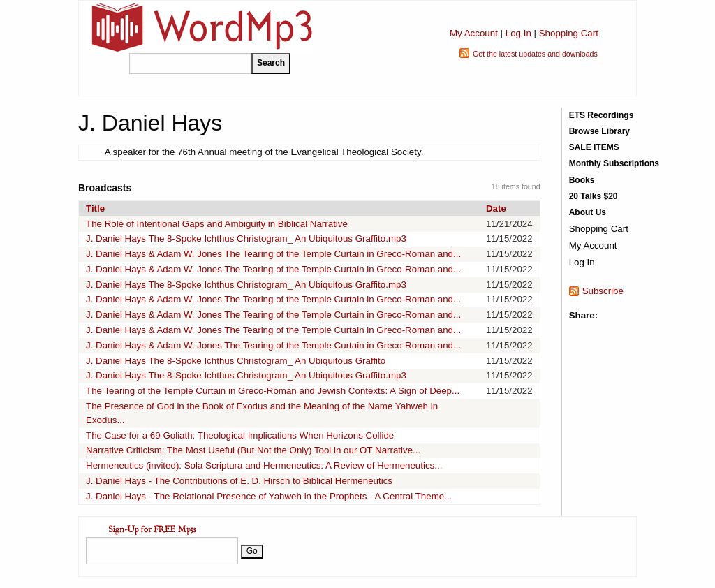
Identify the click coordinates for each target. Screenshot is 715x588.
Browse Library (599, 131)
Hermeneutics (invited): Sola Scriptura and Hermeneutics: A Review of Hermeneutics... (264, 465)
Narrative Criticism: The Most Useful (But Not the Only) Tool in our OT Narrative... (253, 450)
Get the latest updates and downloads (535, 54)
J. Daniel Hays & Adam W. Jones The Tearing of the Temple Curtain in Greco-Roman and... (273, 254)
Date (496, 208)
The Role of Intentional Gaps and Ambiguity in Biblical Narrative (217, 224)
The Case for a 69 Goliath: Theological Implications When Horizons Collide (240, 435)
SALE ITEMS (594, 147)
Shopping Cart (569, 33)
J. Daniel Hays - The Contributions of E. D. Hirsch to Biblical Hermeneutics (239, 481)
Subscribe (603, 291)
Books (582, 180)
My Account (474, 33)
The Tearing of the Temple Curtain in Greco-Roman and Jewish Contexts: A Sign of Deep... (273, 391)
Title (95, 208)
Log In (518, 33)
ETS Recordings (602, 115)
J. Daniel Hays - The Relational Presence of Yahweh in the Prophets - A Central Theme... (269, 496)
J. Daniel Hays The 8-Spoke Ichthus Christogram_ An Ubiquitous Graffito (236, 361)
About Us (588, 212)
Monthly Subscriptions (614, 163)
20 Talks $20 (594, 196)
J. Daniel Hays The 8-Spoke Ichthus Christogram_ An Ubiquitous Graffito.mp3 (246, 238)
